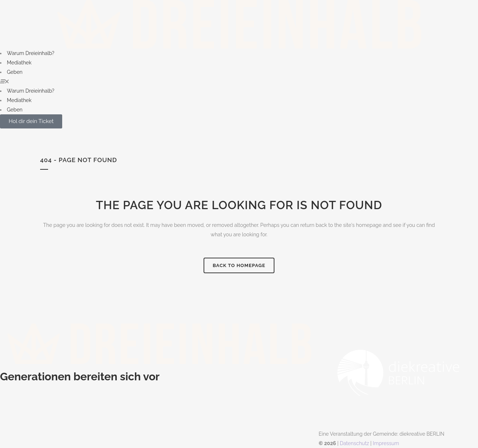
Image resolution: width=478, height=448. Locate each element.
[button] (239, 81)
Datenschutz (355, 443)
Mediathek (19, 63)
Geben (15, 72)
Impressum (386, 443)
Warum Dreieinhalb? (31, 53)
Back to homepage (239, 265)
